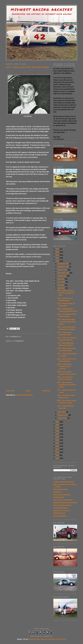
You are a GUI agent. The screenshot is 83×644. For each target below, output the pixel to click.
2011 (58, 452)
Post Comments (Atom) (24, 395)
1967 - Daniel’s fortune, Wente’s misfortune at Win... (66, 293)
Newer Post (10, 391)
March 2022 (62, 412)
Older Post (46, 391)
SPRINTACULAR (59, 513)
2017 (58, 434)
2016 (58, 437)
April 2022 (61, 288)
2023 (58, 258)
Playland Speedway (60, 508)
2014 (58, 443)
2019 (58, 428)
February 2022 (63, 415)
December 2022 (63, 264)
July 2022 (61, 279)
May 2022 (61, 285)
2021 (58, 422)
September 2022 (63, 273)
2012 (58, 449)
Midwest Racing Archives (42, 10)
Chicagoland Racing (61, 489)
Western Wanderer (60, 516)
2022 (58, 261)
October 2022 (63, 270)
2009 (58, 458)
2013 (58, 446)
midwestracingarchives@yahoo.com (48, 639)
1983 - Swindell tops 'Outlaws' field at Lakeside (64, 366)
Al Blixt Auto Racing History (63, 482)
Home (28, 391)
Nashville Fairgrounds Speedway (65, 503)
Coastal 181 (58, 492)
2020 (58, 425)
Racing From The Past (61, 511)
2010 (58, 455)
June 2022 (61, 282)
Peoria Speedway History (62, 505)
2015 (58, 440)
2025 (58, 252)
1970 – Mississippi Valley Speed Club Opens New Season (66, 322)
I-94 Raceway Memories (62, 495)
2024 (58, 255)
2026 (58, 249)
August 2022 (62, 276)
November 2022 (63, 267)
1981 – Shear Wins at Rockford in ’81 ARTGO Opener (66, 385)
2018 (58, 431)
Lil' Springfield (59, 497)
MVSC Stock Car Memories (63, 500)
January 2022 (63, 418)
